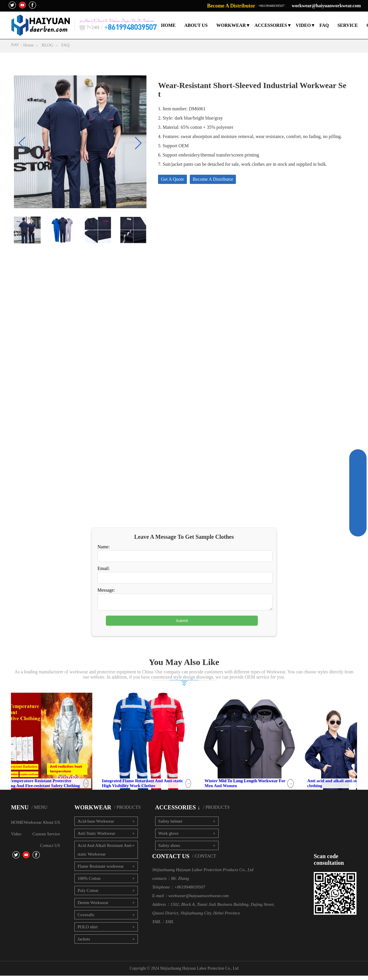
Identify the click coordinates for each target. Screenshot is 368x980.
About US (51, 827)
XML (170, 926)
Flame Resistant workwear (101, 871)
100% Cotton (89, 883)
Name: (104, 549)
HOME (168, 25)
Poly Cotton (88, 895)
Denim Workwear (93, 907)
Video (16, 838)
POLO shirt (88, 931)
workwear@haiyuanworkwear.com (326, 6)
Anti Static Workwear (96, 838)
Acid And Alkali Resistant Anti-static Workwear (105, 854)
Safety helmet (170, 826)
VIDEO (303, 25)
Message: (106, 592)
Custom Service (46, 838)
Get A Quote (172, 179)
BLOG (48, 45)
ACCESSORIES (271, 25)
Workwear (33, 827)
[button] (138, 144)
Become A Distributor (231, 6)
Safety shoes (169, 850)
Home (29, 45)
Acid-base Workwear (96, 826)
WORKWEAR (231, 25)
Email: (104, 570)
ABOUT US (196, 25)
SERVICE (348, 25)
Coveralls (86, 919)
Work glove (168, 838)
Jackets (84, 943)
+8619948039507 (271, 6)
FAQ (324, 25)
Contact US (50, 850)
